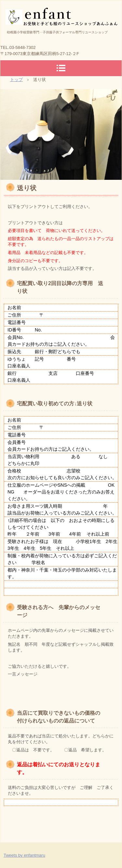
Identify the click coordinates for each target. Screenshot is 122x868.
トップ (16, 80)
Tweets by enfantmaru (24, 855)
